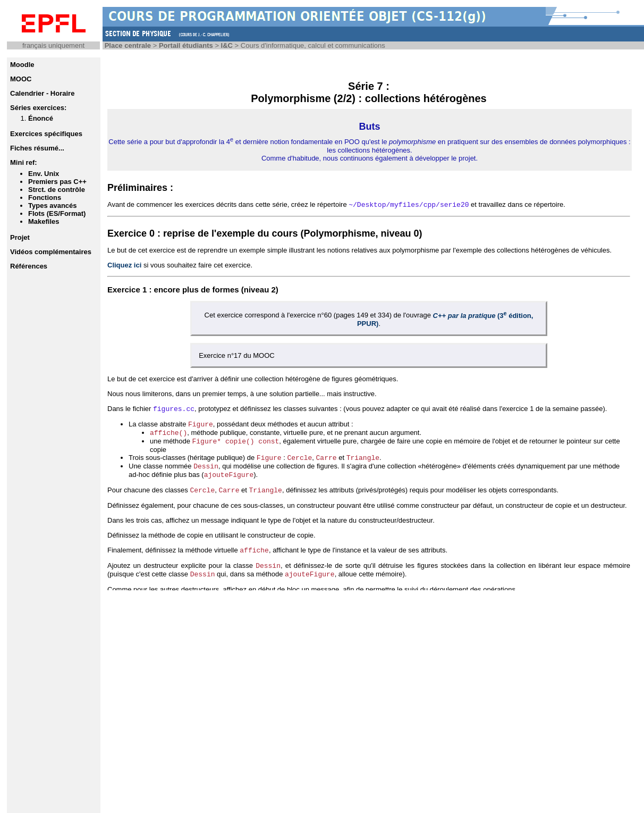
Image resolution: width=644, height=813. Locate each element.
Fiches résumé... (37, 148)
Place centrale (128, 45)
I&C (227, 45)
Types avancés (53, 206)
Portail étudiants (186, 45)
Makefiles (44, 221)
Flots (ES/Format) (57, 213)
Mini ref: (24, 162)
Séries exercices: (38, 108)
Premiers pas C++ (57, 182)
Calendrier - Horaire (42, 93)
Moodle (22, 65)
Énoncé (41, 118)
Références (29, 266)
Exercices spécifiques (46, 134)
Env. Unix (44, 174)
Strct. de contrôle (57, 190)
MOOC (21, 79)
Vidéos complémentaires (51, 252)
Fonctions (45, 198)
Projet (20, 237)
